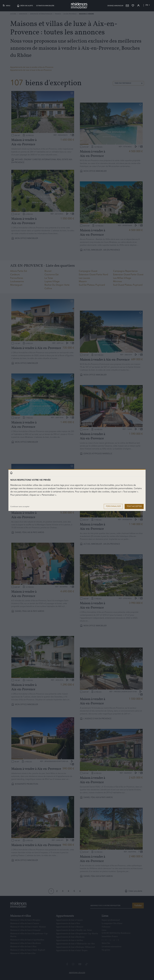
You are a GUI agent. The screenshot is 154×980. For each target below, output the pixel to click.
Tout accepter (134, 506)
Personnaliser (113, 506)
